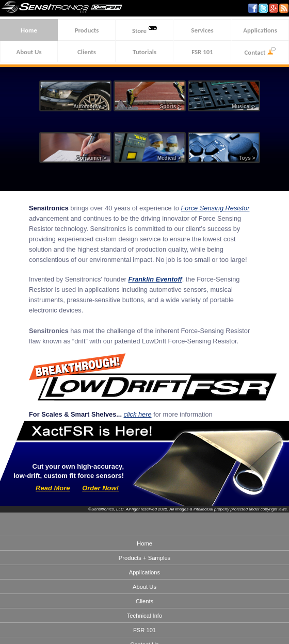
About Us (29, 52)
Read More (53, 488)
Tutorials (145, 52)
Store (145, 30)
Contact (260, 52)
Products (87, 30)
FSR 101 (202, 52)
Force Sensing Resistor (215, 208)
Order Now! (100, 488)
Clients (87, 52)
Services (202, 30)
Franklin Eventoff (155, 279)
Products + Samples (145, 558)
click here (138, 414)
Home (29, 30)
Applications (260, 30)
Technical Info (145, 616)
